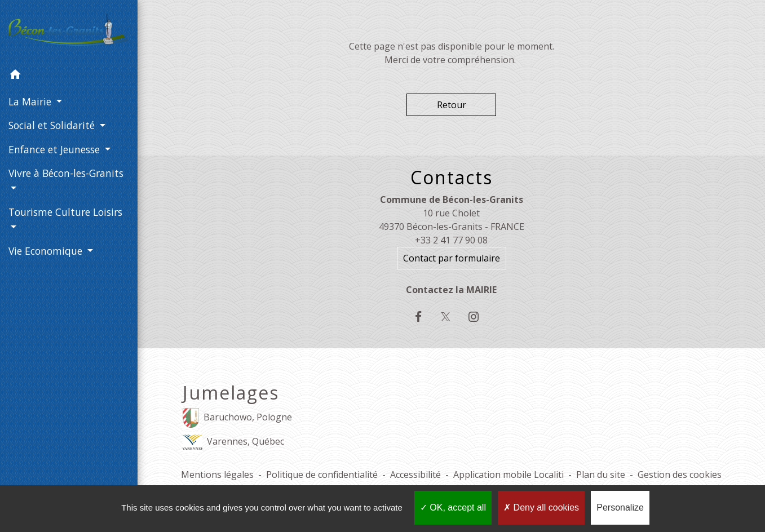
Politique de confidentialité (322, 475)
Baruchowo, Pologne (237, 418)
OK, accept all (453, 507)
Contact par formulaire (452, 258)
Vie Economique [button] (47, 251)
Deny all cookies (541, 507)
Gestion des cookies (680, 475)
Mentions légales (217, 475)
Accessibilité (415, 475)
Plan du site (601, 475)
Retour (452, 105)
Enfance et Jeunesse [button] (56, 149)
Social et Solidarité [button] (53, 125)
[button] (69, 76)
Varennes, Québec (233, 442)
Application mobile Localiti (508, 475)
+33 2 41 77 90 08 (451, 240)
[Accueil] (69, 32)
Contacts (452, 178)
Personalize (620, 507)
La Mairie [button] (31, 101)
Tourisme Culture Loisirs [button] (65, 212)
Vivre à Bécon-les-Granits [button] (66, 173)
